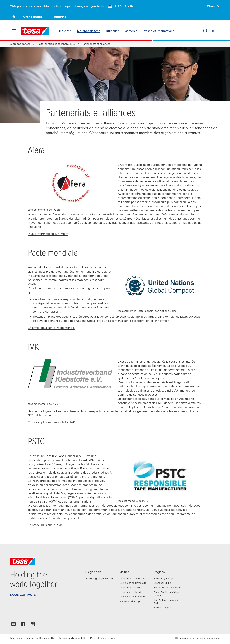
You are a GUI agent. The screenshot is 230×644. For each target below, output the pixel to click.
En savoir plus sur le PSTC (46, 525)
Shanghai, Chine (162, 583)
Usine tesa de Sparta (131, 592)
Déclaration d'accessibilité (72, 638)
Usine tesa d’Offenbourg (133, 578)
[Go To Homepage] (14, 17)
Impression (16, 638)
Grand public (33, 17)
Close (213, 6)
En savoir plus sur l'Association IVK (51, 422)
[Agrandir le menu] (14, 31)
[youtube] (33, 625)
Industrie (60, 17)
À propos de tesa (20, 44)
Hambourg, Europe (164, 578)
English (130, 6)
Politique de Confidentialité (40, 638)
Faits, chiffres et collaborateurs (56, 44)
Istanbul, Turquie (162, 608)
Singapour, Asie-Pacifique (167, 587)
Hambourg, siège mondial (99, 578)
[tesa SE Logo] (35, 31)
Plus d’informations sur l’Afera (48, 234)
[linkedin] (13, 625)
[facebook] (23, 625)
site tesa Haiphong (130, 601)
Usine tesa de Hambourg (133, 583)
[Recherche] (205, 31)
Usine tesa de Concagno (133, 597)
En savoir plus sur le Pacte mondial (52, 328)
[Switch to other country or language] (216, 31)
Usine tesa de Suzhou (131, 587)
